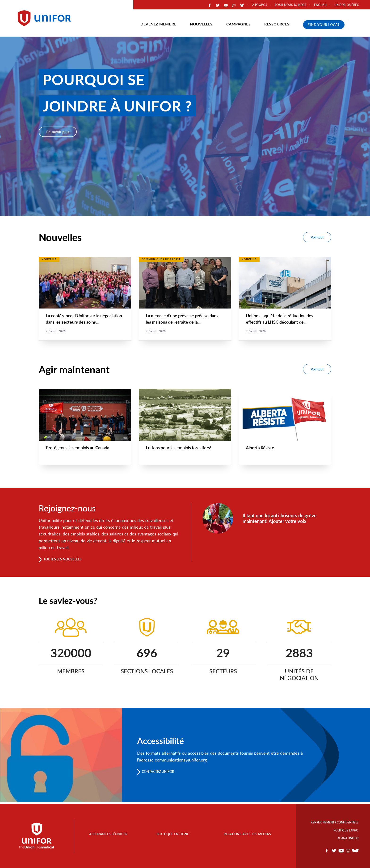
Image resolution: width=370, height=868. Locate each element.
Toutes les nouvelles (66, 561)
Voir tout (317, 237)
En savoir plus (58, 132)
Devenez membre (158, 24)
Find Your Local (324, 25)
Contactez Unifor (161, 773)
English (320, 5)
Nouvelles (201, 24)
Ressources (277, 24)
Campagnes (239, 24)
